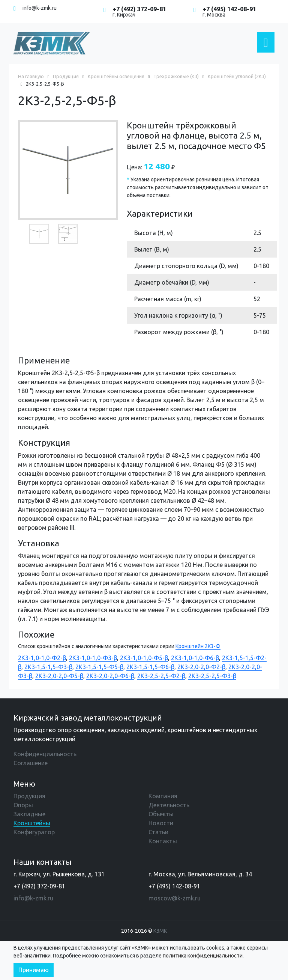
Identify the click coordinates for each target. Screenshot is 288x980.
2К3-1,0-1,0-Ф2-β (42, 658)
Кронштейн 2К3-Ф (198, 646)
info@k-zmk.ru (40, 8)
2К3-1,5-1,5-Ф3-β (48, 667)
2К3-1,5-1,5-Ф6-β (150, 667)
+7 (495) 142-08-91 (229, 9)
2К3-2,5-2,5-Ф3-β (212, 676)
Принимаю (34, 970)
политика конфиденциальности (203, 956)
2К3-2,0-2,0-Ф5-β (59, 676)
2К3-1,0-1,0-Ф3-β (93, 658)
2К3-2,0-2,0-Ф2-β (201, 667)
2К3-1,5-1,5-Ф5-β (99, 667)
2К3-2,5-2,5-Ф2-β (161, 676)
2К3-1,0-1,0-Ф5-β (144, 658)
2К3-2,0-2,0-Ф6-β (110, 676)
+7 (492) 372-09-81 (139, 9)
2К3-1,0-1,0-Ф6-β (195, 658)
